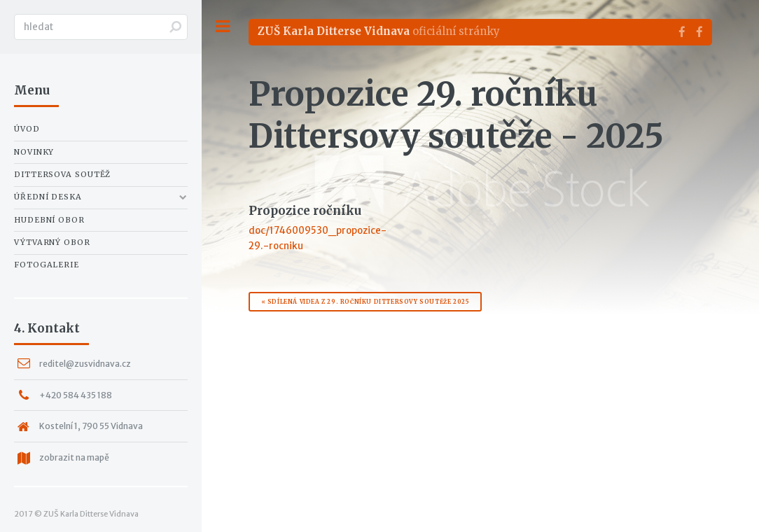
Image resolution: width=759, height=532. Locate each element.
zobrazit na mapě (74, 457)
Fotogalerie (47, 265)
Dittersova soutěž (62, 174)
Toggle (223, 26)
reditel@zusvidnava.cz (85, 364)
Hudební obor (49, 220)
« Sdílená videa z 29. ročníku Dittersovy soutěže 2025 (365, 302)
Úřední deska (48, 197)
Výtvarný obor (52, 242)
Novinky (34, 152)
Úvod (27, 129)
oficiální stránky (379, 31)
